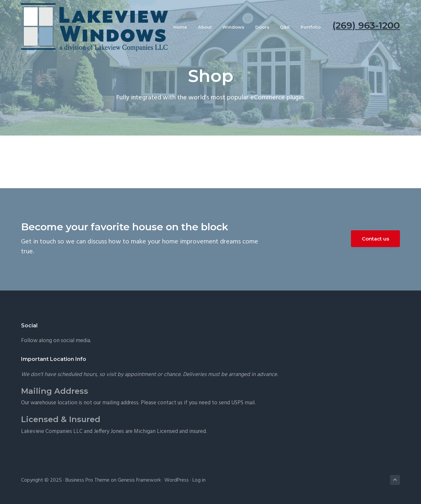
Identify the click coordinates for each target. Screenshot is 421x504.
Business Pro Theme (87, 480)
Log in (199, 480)
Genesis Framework (139, 480)
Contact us (375, 239)
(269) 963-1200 (366, 25)
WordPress (177, 480)
